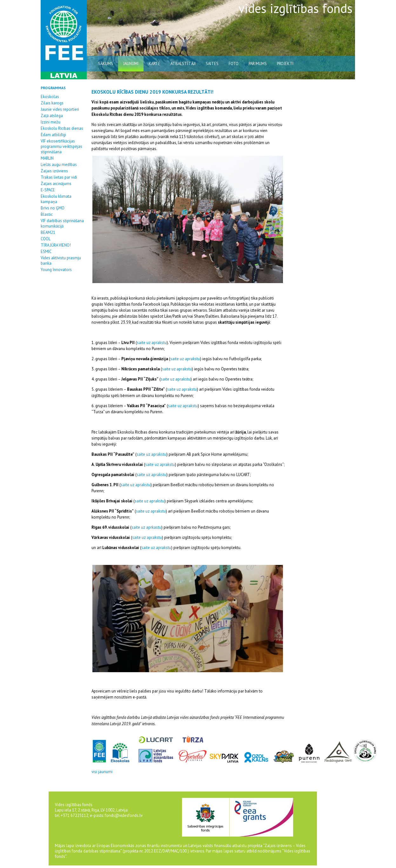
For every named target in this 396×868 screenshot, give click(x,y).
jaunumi (131, 64)
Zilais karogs (52, 103)
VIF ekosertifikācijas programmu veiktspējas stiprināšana (61, 146)
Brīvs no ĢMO (53, 208)
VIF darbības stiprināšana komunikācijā (62, 223)
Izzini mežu (50, 122)
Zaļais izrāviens (54, 171)
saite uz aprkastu (146, 527)
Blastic (47, 214)
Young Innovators (56, 270)
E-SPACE (48, 190)
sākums (106, 64)
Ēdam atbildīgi (53, 135)
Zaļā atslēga (52, 116)
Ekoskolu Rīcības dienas (62, 128)
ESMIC (46, 252)
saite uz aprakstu (152, 343)
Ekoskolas (50, 97)
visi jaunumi (102, 772)
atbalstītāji (183, 64)
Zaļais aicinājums (56, 184)
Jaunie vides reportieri (60, 109)
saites (212, 64)
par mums (258, 64)
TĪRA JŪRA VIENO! (56, 245)
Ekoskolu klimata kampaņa (56, 199)
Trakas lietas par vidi (59, 177)
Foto (234, 64)
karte (154, 64)
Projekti (285, 64)
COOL (46, 239)
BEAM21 (48, 232)
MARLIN (47, 158)
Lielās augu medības (59, 165)
